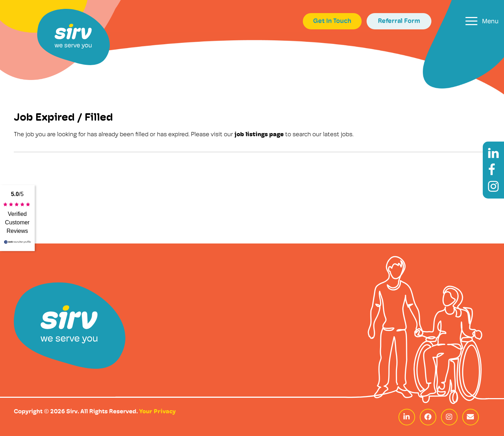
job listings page (259, 135)
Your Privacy (157, 412)
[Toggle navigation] (482, 21)
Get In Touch (332, 21)
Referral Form (399, 21)
